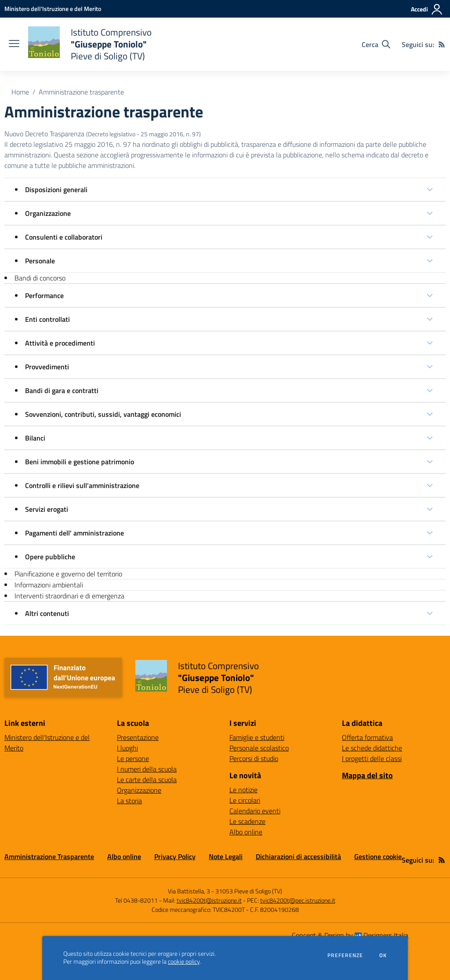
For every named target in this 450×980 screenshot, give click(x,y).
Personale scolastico (259, 748)
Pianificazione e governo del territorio (68, 574)
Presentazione (138, 737)
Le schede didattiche (372, 748)
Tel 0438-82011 (136, 900)
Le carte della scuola (147, 780)
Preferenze (345, 955)
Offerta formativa (367, 737)
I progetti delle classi (372, 758)
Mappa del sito (367, 775)
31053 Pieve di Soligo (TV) (249, 891)
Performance (44, 295)
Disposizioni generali (56, 189)
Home (20, 92)
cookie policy (184, 962)
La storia (129, 801)
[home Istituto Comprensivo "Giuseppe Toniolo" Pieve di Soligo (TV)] (90, 44)
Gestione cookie (378, 856)
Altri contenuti (47, 613)
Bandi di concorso (40, 278)
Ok (383, 955)
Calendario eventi (255, 811)
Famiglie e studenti (257, 737)
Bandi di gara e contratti (62, 390)
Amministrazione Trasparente (49, 856)
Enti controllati (47, 319)
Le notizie (243, 790)
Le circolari (245, 800)
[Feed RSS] (442, 44)
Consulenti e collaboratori (64, 237)
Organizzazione (48, 213)
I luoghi (127, 748)
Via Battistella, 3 (189, 891)
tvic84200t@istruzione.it (209, 900)
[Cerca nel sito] (376, 44)
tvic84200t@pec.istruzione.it (298, 900)
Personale (40, 261)
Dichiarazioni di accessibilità (298, 856)
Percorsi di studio (254, 758)
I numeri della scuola (147, 769)
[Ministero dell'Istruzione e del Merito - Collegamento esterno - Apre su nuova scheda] (53, 9)
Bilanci (35, 438)
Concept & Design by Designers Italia (350, 935)
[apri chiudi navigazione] (14, 44)
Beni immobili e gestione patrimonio (80, 462)
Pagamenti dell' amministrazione (74, 533)
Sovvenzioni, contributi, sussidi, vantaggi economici (103, 414)
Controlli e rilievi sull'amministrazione (82, 485)
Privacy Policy (175, 856)
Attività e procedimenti (60, 343)
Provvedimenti (47, 367)
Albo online (246, 832)
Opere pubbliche (50, 557)
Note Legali (226, 856)
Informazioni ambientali (49, 585)
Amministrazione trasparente (81, 92)
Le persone (133, 758)
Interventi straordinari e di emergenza (69, 596)
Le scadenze (247, 821)
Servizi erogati (47, 509)
